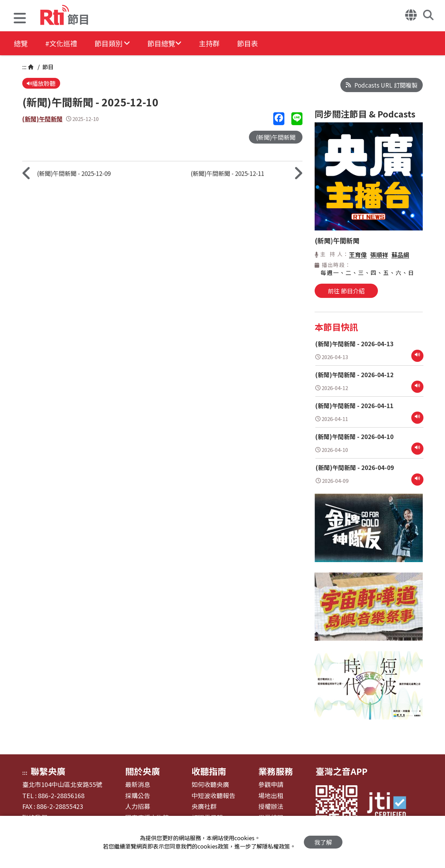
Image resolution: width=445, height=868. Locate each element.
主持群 (209, 43)
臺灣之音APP (342, 771)
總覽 (21, 43)
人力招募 (138, 806)
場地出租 (271, 796)
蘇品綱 (400, 255)
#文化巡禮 (61, 43)
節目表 (248, 43)
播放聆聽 (41, 83)
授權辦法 (271, 806)
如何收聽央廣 (210, 785)
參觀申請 (271, 785)
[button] (20, 19)
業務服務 (276, 771)
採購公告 (138, 796)
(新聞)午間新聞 (42, 119)
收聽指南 (209, 771)
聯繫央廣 (48, 771)
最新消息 (138, 785)
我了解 (323, 842)
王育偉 (358, 255)
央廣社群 (204, 806)
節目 (47, 67)
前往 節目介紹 (346, 291)
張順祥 (379, 255)
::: (24, 67)
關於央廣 (143, 771)
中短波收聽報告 (213, 796)
